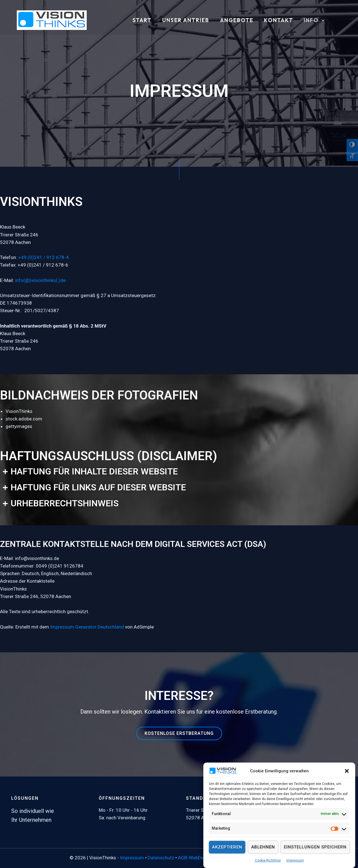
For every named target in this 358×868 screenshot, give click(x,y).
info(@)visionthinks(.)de (40, 280)
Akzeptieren (227, 856)
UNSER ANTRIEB (186, 20)
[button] (347, 780)
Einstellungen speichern (315, 856)
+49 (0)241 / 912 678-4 (43, 257)
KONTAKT (279, 20)
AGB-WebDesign (195, 858)
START (142, 20)
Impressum (132, 858)
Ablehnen (263, 856)
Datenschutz (161, 858)
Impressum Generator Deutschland (87, 627)
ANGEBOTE (237, 20)
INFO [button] (314, 20)
